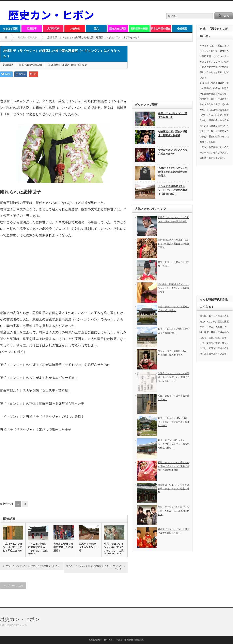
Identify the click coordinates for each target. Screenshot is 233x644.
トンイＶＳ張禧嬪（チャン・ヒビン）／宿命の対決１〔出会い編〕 (173, 190)
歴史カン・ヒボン (20, 619)
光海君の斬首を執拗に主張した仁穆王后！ (63, 547)
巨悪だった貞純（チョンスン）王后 (89, 547)
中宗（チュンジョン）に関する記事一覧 (173, 115)
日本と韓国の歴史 (161, 29)
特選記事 (32, 29)
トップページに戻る (13, 585)
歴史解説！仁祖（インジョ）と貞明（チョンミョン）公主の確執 (174, 488)
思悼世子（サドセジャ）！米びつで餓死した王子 (36, 430)
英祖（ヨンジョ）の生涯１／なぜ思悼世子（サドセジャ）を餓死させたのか (55, 365)
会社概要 (182, 29)
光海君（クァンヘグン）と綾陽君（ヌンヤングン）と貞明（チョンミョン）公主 (174, 377)
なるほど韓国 (10, 29)
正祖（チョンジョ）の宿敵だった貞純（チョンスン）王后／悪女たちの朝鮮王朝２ (174, 466)
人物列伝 (75, 29)
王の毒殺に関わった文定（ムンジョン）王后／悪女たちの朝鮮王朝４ (174, 243)
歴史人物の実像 (118, 29)
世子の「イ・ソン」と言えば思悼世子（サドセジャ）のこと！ (94, 568)
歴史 (84, 65)
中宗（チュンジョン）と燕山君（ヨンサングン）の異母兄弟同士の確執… (114, 551)
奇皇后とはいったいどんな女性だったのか (173, 152)
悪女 (96, 29)
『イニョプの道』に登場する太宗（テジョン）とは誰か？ (38, 549)
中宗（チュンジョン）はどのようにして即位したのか (13, 547)
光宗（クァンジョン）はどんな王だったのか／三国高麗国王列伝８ (174, 511)
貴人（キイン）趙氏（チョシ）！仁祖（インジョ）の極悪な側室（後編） (174, 444)
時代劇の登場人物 (28, 37)
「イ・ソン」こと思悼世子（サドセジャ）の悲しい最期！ (42, 417)
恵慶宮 (66, 65)
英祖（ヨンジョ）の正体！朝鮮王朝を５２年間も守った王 (42, 404)
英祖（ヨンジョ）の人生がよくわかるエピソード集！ (39, 378)
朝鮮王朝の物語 (139, 29)
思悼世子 (56, 65)
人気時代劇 (53, 29)
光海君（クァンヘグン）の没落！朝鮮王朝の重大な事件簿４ (173, 172)
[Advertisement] (64, 281)
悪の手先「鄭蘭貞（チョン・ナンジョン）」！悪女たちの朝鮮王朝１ (174, 288)
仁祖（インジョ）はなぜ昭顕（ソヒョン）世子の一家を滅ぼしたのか (174, 422)
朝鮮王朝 (76, 65)
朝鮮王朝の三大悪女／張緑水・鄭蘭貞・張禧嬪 (173, 134)
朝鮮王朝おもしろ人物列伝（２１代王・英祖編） (36, 391)
